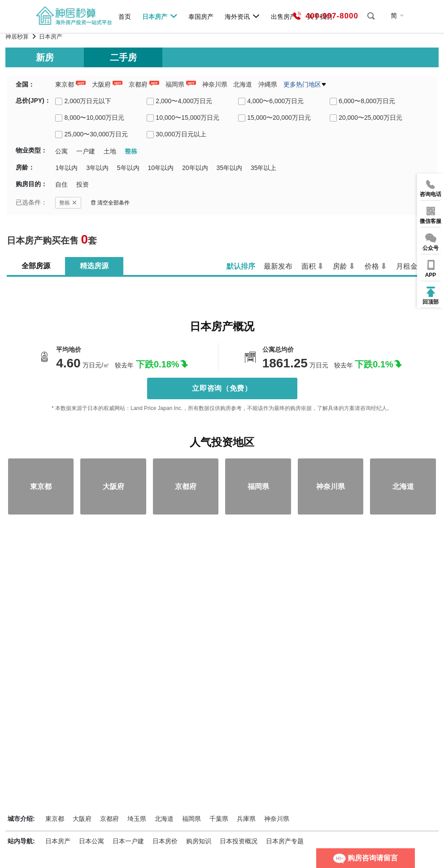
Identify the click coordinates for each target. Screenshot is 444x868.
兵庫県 (246, 819)
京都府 (138, 84)
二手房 (123, 57)
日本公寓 (91, 841)
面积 (309, 266)
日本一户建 (128, 841)
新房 (45, 57)
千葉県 (219, 819)
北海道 (243, 84)
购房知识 (199, 841)
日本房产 (160, 16)
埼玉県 (137, 819)
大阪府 (101, 84)
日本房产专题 (285, 841)
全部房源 (36, 266)
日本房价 (165, 841)
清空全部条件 (110, 203)
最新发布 (278, 266)
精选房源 (94, 266)
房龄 (340, 266)
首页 (125, 16)
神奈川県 (215, 84)
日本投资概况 (239, 841)
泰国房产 (201, 16)
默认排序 (241, 266)
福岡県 (175, 84)
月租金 (407, 266)
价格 (372, 266)
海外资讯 (242, 16)
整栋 (68, 203)
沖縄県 (268, 84)
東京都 (65, 84)
